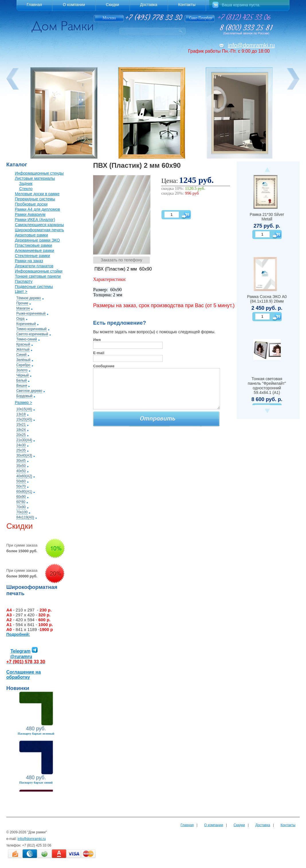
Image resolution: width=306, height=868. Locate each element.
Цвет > (21, 291)
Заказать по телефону (122, 260)
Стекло (26, 189)
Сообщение (104, 366)
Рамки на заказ (29, 261)
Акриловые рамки (32, 235)
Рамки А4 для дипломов (37, 209)
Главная (187, 825)
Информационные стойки (39, 271)
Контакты (288, 825)
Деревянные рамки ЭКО (37, 240)
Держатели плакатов (34, 266)
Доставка (263, 825)
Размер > (23, 403)
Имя (97, 340)
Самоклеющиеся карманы (39, 225)
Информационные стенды (39, 173)
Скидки (239, 825)
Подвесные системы (34, 287)
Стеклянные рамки (33, 256)
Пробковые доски (31, 204)
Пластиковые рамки (34, 245)
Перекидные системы (35, 199)
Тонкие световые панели (38, 276)
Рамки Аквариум (30, 214)
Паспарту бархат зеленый (36, 733)
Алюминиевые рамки (35, 250)
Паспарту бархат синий (36, 782)
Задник (26, 184)
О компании (213, 825)
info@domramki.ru (251, 45)
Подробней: (18, 634)
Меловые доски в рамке (37, 194)
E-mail (99, 353)
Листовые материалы (35, 178)
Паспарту (24, 281)
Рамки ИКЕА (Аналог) (35, 220)
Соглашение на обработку (23, 675)
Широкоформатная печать (39, 230)
